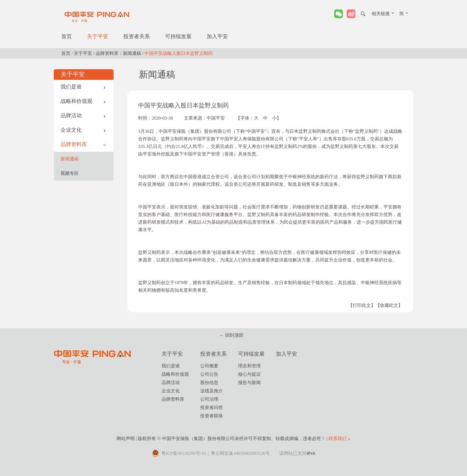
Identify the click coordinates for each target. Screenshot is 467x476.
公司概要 (209, 366)
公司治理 (209, 399)
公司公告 (209, 374)
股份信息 (209, 383)
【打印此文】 (362, 305)
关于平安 (98, 37)
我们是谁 (83, 87)
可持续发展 (178, 37)
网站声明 (126, 439)
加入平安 (217, 37)
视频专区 (70, 173)
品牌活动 (83, 116)
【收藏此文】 (389, 305)
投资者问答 (212, 408)
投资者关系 (137, 37)
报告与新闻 (249, 383)
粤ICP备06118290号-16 (184, 453)
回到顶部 (234, 335)
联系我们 (338, 439)
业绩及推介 (212, 391)
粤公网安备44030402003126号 (240, 453)
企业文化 (83, 130)
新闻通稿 (70, 159)
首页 (67, 37)
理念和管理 (249, 366)
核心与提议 (249, 374)
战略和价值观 (83, 101)
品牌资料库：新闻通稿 (118, 53)
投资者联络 (212, 416)
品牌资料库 (83, 144)
